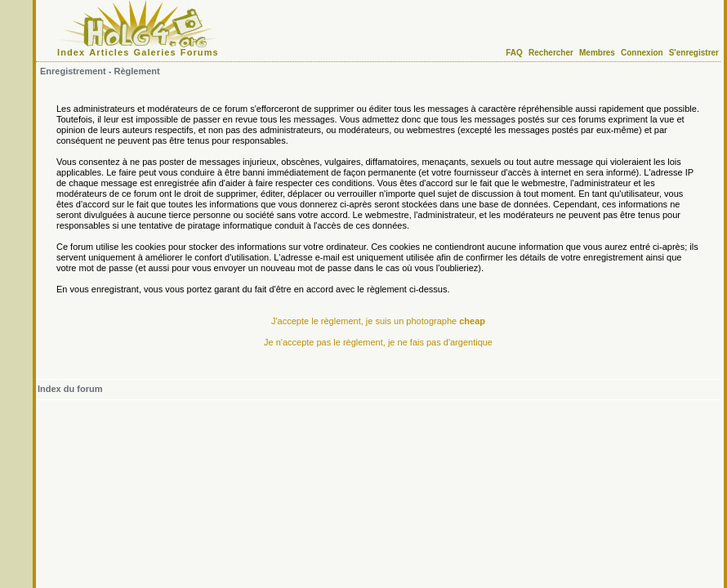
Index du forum (70, 389)
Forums (200, 52)
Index (71, 52)
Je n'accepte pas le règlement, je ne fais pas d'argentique (378, 342)
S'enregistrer (694, 53)
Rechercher (551, 53)
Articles (109, 52)
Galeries (155, 52)
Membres (597, 53)
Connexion (642, 53)
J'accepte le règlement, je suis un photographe (378, 321)
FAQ (514, 53)
